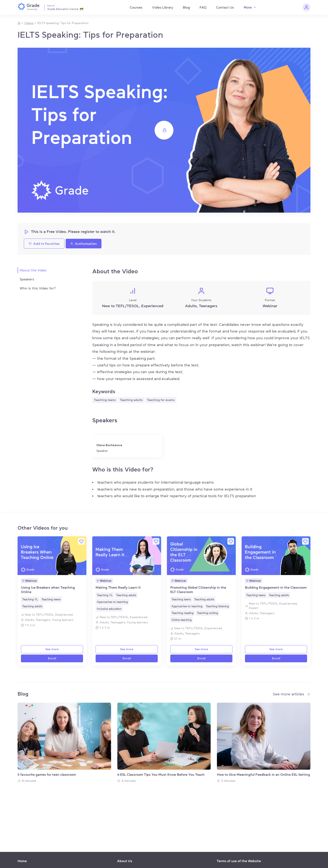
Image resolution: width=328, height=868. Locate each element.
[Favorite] (81, 541)
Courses (136, 7)
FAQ (203, 7)
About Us (125, 861)
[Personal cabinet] (306, 7)
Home (22, 861)
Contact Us (225, 7)
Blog (186, 7)
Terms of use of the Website (239, 861)
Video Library (163, 7)
